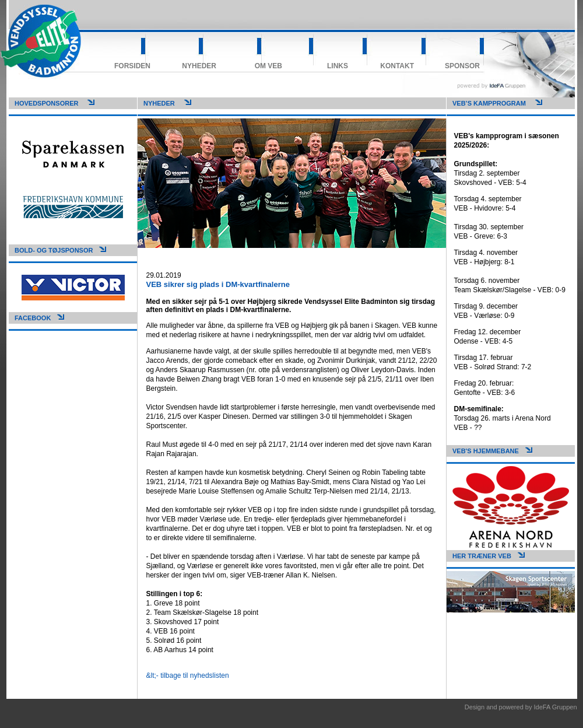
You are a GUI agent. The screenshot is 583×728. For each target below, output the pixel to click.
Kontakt (397, 66)
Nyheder (199, 66)
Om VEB (268, 66)
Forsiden (132, 66)
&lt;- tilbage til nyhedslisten (188, 675)
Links (338, 66)
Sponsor (462, 66)
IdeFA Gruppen (556, 707)
